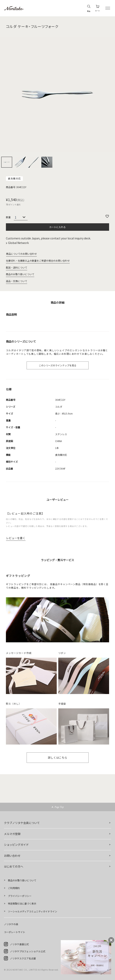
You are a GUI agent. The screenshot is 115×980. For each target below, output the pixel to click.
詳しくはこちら (57, 758)
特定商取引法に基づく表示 (22, 903)
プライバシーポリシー (20, 896)
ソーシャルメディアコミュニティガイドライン (32, 911)
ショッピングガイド (16, 845)
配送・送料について (17, 267)
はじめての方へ (14, 866)
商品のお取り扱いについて (20, 274)
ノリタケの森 (11, 924)
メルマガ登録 (12, 834)
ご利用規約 (14, 888)
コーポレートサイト (15, 932)
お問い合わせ (12, 856)
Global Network (19, 243)
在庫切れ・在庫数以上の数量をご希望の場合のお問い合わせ (38, 261)
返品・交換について (17, 281)
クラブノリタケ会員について (22, 823)
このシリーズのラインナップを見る (58, 365)
